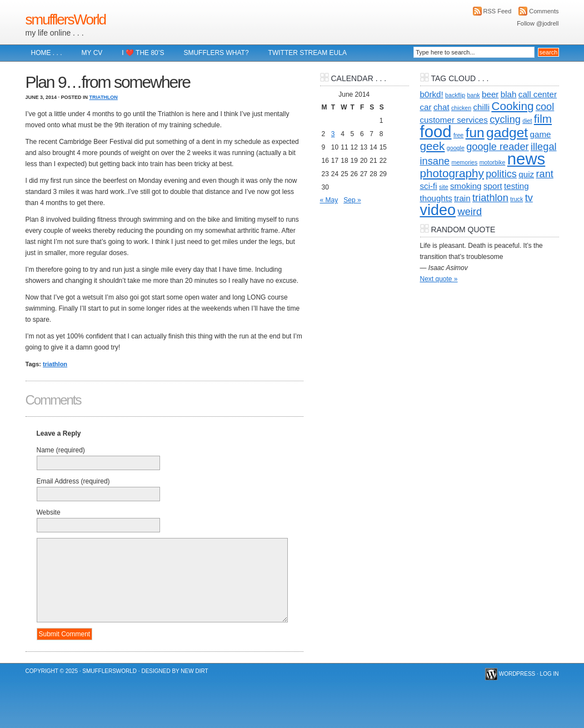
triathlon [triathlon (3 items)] (490, 198)
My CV (92, 53)
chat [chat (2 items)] (441, 107)
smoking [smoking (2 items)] (466, 186)
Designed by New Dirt (174, 671)
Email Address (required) (73, 481)
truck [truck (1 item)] (516, 199)
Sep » (352, 200)
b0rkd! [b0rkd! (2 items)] (432, 94)
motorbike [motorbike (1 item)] (493, 162)
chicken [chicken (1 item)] (461, 108)
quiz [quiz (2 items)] (526, 174)
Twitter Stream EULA (308, 53)
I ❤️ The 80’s (143, 53)
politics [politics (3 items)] (501, 174)
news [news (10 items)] (526, 159)
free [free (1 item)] (458, 135)
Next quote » (439, 279)
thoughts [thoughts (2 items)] (436, 198)
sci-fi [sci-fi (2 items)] (429, 186)
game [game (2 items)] (540, 134)
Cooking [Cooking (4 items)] (512, 106)
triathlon (55, 364)
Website (49, 512)
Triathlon (104, 97)
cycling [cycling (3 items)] (505, 119)
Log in (550, 674)
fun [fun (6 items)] (475, 133)
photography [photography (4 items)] (452, 173)
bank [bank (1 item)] (474, 95)
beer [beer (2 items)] (490, 94)
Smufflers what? (216, 53)
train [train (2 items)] (462, 198)
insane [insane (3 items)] (435, 161)
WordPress (517, 674)
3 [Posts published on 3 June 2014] (333, 134)
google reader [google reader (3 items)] (497, 146)
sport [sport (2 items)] (493, 186)
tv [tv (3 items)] (529, 198)
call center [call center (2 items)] (538, 94)
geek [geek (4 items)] (433, 146)
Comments (544, 11)
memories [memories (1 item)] (465, 162)
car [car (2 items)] (426, 107)
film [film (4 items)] (543, 119)
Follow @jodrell (538, 23)
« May (329, 200)
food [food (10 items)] (436, 131)
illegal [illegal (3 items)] (544, 146)
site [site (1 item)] (444, 187)
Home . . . (47, 53)
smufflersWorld (66, 19)
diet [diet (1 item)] (527, 121)
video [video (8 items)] (438, 210)
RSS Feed (498, 11)
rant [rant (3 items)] (544, 174)
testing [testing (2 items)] (516, 186)
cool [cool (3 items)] (545, 106)
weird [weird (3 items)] (470, 211)
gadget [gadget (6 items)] (507, 133)
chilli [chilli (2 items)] (482, 107)
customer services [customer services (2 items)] (454, 120)
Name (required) (61, 450)
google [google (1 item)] (456, 148)
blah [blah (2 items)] (509, 94)
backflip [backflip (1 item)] (455, 95)
